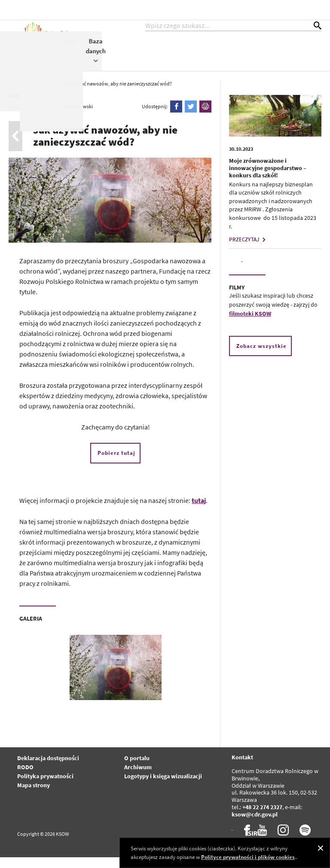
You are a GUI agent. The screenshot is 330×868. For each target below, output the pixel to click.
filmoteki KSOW (250, 324)
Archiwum (138, 778)
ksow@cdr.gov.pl (255, 825)
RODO (25, 778)
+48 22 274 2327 (262, 818)
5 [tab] (276, 272)
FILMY (237, 298)
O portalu (137, 769)
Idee (291, 54)
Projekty (202, 54)
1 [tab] (242, 272)
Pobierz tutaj (116, 464)
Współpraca (239, 54)
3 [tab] (259, 272)
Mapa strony (34, 796)
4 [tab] (268, 272)
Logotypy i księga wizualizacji (163, 787)
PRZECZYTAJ (248, 250)
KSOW (173, 54)
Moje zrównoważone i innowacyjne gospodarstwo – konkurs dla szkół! (268, 179)
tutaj (199, 511)
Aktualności (139, 50)
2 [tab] (251, 272)
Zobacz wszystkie (261, 357)
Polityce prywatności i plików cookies (248, 857)
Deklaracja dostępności (48, 769)
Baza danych (315, 59)
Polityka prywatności (45, 787)
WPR (270, 54)
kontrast (269, 9)
